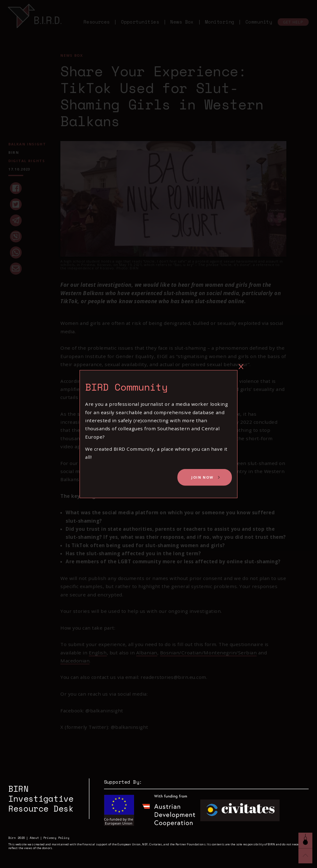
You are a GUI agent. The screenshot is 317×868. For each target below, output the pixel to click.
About (34, 838)
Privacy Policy (56, 838)
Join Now (202, 477)
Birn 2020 (17, 838)
